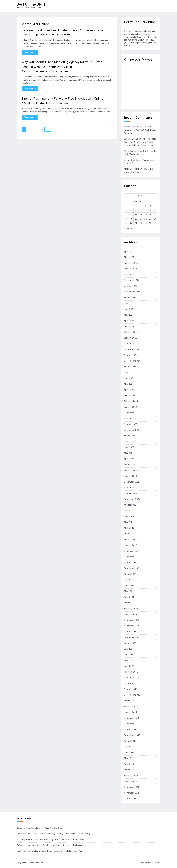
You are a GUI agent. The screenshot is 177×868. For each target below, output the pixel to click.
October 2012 (131, 799)
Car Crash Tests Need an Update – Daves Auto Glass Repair (63, 30)
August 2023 (130, 436)
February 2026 (131, 263)
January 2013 (131, 781)
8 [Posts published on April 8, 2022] (145, 210)
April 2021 (129, 597)
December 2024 (132, 344)
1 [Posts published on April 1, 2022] (145, 206)
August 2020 (130, 643)
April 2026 (129, 251)
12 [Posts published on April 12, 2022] (131, 215)
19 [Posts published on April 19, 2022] (131, 219)
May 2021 (129, 591)
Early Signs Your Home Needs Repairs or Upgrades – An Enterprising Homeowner (52, 845)
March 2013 (130, 770)
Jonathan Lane (131, 139)
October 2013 (131, 729)
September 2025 (132, 292)
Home (52, 35)
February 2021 (131, 609)
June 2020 (129, 655)
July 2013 (129, 747)
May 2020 (129, 660)
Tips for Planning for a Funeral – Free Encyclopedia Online (62, 99)
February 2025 (131, 332)
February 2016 (131, 672)
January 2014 (131, 712)
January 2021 (131, 614)
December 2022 (132, 482)
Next (48, 129)
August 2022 (130, 505)
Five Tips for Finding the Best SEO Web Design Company (141, 130)
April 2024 (129, 390)
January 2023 (131, 476)
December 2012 (132, 787)
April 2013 (129, 764)
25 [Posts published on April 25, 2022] (126, 223)
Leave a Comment (66, 35)
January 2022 (131, 545)
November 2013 (132, 724)
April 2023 (129, 459)
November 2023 (132, 418)
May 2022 (129, 522)
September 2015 (132, 695)
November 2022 (132, 488)
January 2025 (131, 338)
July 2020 (129, 649)
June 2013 (129, 753)
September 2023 (132, 430)
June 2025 (129, 309)
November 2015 (132, 683)
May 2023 (129, 453)
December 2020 (132, 620)
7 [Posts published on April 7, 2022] (141, 210)
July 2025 (129, 303)
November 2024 (132, 349)
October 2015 (131, 689)
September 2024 (132, 361)
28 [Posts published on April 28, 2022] (141, 223)
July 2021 (129, 580)
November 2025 (132, 280)
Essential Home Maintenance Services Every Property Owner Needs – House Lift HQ (53, 834)
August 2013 (130, 741)
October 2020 (131, 632)
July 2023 (129, 442)
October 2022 (131, 493)
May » (133, 229)
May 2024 (129, 384)
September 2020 (132, 637)
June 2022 (129, 516)
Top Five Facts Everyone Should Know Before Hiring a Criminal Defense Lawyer (140, 142)
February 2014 (131, 706)
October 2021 (131, 562)
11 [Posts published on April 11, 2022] (126, 215)
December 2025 (132, 275)
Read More (30, 52)
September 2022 (132, 499)
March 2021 (130, 603)
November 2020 (132, 626)
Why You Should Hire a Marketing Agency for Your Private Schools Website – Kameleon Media (62, 64)
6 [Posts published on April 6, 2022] (136, 210)
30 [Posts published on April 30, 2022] (150, 223)
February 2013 (131, 776)
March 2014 (130, 701)
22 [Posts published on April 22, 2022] (146, 219)
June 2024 (129, 378)
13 (42, 129)
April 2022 (129, 528)
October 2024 (131, 355)
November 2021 (132, 557)
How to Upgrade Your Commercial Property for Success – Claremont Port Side (50, 840)
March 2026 (130, 257)
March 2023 (130, 465)
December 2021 (132, 551)
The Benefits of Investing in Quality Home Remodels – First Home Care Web (49, 851)
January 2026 (131, 269)
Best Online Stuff (31, 4)
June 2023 (129, 447)
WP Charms (155, 863)
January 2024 (131, 407)
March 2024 (130, 395)
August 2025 (130, 298)
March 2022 (130, 534)
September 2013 (132, 735)
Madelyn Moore (132, 169)
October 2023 (131, 424)
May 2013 (129, 758)
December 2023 (132, 413)
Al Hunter (129, 151)
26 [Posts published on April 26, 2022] (131, 223)
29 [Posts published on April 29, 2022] (146, 223)
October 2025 (131, 286)
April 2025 (129, 321)
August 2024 (130, 367)
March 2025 (130, 326)
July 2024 (129, 372)
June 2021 (129, 586)
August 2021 (130, 574)
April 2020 (129, 666)
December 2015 (132, 678)
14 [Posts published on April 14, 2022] (141, 215)
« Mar (126, 229)
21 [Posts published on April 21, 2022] (141, 219)
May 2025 (129, 315)
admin (42, 35)
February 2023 (131, 470)
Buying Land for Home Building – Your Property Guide (39, 828)
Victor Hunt (129, 127)
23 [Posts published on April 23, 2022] (150, 219)
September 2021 (132, 568)
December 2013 (132, 718)
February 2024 (131, 401)
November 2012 (132, 793)
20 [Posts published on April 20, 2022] (136, 219)
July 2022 (129, 511)
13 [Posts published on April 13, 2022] (136, 215)
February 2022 (131, 539)
